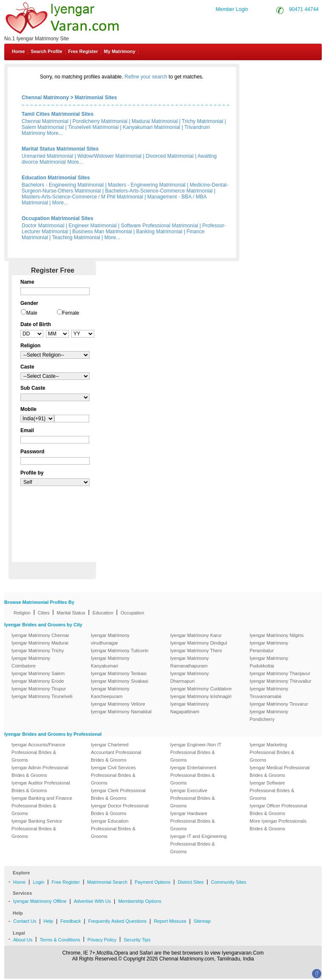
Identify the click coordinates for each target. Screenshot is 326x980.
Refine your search (146, 77)
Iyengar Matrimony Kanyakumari (110, 662)
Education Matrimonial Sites (56, 178)
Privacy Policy (102, 940)
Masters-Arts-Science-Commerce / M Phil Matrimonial (82, 197)
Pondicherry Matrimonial (100, 121)
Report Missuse (170, 921)
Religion (22, 613)
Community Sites (229, 882)
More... (55, 133)
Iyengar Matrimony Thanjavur (280, 673)
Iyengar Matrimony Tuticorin (120, 651)
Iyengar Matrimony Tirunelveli (42, 696)
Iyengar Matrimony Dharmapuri (190, 677)
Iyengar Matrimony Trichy (38, 651)
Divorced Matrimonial (170, 156)
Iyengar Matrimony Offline (40, 901)
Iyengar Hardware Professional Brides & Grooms (193, 821)
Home (18, 51)
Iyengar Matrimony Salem (38, 673)
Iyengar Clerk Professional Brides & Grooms (118, 794)
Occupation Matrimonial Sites (58, 218)
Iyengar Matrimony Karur (196, 635)
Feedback (70, 921)
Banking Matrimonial (159, 232)
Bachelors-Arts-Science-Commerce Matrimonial (159, 191)
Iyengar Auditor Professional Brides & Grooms (41, 787)
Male (32, 313)
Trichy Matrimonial (202, 121)
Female (71, 313)
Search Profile (47, 51)
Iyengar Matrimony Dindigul (199, 643)
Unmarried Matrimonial (47, 156)
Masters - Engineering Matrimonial (147, 185)
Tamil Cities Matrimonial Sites (58, 114)
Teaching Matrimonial (76, 237)
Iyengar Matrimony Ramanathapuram (190, 662)
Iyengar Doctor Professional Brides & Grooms (120, 810)
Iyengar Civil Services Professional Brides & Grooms (113, 775)
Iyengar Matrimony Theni (196, 651)
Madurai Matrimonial (155, 121)
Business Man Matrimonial (102, 232)
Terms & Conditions (60, 940)
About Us (23, 940)
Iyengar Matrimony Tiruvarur (279, 704)
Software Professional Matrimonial (160, 226)
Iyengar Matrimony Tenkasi (119, 673)
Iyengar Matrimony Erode (38, 681)
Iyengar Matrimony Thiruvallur (280, 681)
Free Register (83, 51)
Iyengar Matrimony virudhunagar (110, 639)
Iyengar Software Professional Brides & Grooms (272, 790)
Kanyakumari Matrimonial (151, 127)
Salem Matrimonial (43, 127)
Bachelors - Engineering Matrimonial (63, 185)
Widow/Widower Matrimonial (109, 156)
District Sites (191, 882)
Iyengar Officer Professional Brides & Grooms (278, 810)
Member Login (232, 9)
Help (49, 921)
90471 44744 (304, 9)
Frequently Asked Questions (118, 921)
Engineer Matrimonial (93, 226)
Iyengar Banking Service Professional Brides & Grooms (37, 829)
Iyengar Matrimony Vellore (118, 704)
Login (38, 882)
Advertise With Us (92, 901)
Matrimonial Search (107, 882)
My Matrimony (120, 51)
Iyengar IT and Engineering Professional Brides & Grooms (198, 844)
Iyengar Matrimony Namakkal (121, 712)
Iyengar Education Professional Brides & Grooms (113, 829)
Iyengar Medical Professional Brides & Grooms (280, 771)
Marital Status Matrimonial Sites (60, 149)
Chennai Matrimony (45, 98)
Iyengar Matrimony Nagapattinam (190, 708)
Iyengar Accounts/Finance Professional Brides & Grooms (38, 752)
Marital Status (71, 613)
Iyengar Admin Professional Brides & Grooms (40, 771)
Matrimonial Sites (96, 98)
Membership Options (140, 901)
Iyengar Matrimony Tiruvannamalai (269, 692)
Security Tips (137, 940)
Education (103, 613)
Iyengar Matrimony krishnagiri (201, 696)
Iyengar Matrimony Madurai (40, 643)
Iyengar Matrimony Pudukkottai (269, 662)
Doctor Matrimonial (43, 226)
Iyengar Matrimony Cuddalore (201, 689)
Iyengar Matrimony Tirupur (39, 689)
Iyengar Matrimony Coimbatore (31, 662)
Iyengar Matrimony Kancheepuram (110, 692)
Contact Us (293, 71)
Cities (44, 613)
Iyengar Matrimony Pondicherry (269, 715)
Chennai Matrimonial (45, 121)
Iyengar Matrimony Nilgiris (277, 635)
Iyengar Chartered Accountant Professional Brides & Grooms (116, 752)
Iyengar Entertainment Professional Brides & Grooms (193, 775)
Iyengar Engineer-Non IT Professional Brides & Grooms (196, 752)
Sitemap (202, 921)
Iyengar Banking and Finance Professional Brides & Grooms (42, 806)
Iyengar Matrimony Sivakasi (119, 681)
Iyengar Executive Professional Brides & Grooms (193, 798)
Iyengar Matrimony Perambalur (269, 647)
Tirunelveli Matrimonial (93, 127)
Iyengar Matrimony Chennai (40, 635)
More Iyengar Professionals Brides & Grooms (278, 825)
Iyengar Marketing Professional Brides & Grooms (272, 752)
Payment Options (152, 882)
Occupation (132, 613)
